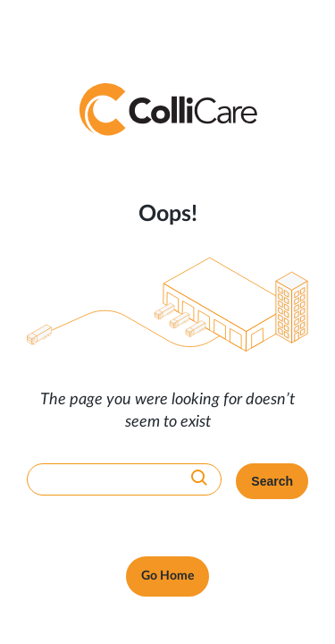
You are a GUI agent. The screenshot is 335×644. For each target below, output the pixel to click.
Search (272, 481)
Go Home (167, 576)
